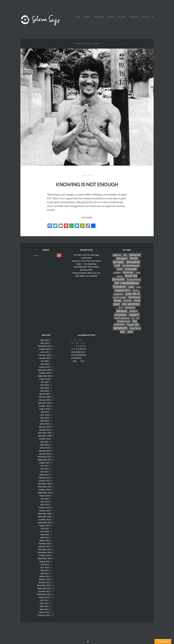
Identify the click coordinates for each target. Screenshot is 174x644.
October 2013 (44, 592)
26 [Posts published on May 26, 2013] (85, 355)
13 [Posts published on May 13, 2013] (72, 352)
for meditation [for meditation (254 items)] (127, 283)
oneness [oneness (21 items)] (130, 308)
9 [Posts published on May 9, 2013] (79, 349)
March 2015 (45, 541)
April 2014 (45, 574)
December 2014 (45, 550)
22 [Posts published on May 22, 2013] (76, 355)
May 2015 (45, 535)
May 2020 (45, 388)
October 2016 (45, 490)
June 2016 (45, 502)
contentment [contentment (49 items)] (131, 266)
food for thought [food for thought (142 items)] (125, 278)
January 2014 (44, 583)
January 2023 (45, 358)
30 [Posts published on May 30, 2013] (79, 358)
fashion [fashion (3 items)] (120, 277)
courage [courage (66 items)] (131, 269)
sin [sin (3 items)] (133, 318)
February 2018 (45, 451)
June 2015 (45, 532)
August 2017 (45, 463)
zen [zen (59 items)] (130, 332)
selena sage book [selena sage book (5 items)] (122, 318)
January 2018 (45, 454)
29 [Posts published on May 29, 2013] (76, 358)
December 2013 (44, 586)
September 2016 (45, 493)
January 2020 (45, 400)
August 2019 (45, 409)
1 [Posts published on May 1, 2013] (76, 346)
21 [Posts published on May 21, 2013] (74, 355)
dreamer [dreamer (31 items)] (128, 272)
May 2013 (44, 606)
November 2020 (45, 370)
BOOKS (110, 17)
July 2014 (45, 565)
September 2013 (44, 595)
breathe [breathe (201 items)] (133, 262)
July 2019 (45, 412)
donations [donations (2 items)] (117, 273)
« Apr (74, 361)
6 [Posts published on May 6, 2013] (72, 349)
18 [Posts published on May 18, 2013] (83, 352)
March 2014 (45, 577)
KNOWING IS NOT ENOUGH (87, 184)
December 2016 (45, 484)
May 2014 (45, 571)
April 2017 (45, 472)
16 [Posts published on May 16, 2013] (79, 352)
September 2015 (45, 523)
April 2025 (45, 340)
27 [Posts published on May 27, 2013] (72, 358)
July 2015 (45, 529)
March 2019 (45, 424)
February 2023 (45, 355)
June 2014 (45, 568)
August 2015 (45, 526)
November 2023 (45, 346)
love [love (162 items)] (118, 301)
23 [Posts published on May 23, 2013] (79, 355)
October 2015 (45, 520)
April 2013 (44, 609)
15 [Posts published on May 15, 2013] (76, 352)
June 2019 (45, 415)
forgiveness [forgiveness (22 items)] (134, 280)
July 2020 (45, 382)
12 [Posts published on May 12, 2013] (85, 349)
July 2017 (45, 466)
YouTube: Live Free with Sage (86, 255)
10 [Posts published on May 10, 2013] (81, 349)
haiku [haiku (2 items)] (138, 287)
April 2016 (45, 505)
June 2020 (45, 385)
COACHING (98, 17)
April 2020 (45, 391)
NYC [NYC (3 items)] (121, 308)
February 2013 (44, 615)
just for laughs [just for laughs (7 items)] (120, 298)
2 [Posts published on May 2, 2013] (79, 346)
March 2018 (45, 448)
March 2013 (44, 612)
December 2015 (45, 514)
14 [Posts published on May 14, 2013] (74, 352)
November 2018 (45, 436)
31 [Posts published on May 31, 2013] (81, 358)
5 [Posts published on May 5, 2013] (85, 346)
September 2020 (45, 376)
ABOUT (87, 17)
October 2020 (45, 373)
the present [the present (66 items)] (126, 323)
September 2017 (45, 460)
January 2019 (45, 430)
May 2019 (45, 418)
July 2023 (45, 352)
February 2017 (45, 478)
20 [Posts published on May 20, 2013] (72, 355)
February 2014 (45, 580)
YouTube (121, 17)
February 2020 (45, 397)
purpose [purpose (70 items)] (121, 315)
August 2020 (45, 379)
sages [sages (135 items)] (134, 315)
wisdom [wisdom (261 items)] (120, 328)
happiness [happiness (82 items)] (122, 290)
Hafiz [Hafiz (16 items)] (131, 287)
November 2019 (45, 403)
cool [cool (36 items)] (120, 269)
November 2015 (45, 517)
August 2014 (45, 562)
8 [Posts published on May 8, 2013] (76, 349)
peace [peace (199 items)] (122, 311)
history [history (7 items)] (136, 291)
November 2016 (45, 487)
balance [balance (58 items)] (135, 255)
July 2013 (44, 600)
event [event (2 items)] (138, 273)
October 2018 (45, 439)
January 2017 (45, 481)
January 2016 (45, 511)
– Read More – (87, 218)
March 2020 (45, 394)
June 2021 (45, 364)
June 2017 (45, 469)
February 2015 (45, 544)
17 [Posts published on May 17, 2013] (81, 352)
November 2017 (45, 457)
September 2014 (45, 559)
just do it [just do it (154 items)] (133, 294)
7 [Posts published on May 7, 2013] (74, 349)
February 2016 (45, 508)
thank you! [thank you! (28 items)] (124, 321)
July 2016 (45, 499)
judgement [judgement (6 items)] (119, 294)
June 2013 (44, 603)
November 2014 (45, 553)
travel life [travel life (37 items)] (133, 325)
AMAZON (145, 17)
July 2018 (44, 442)
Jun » (83, 361)
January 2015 (44, 547)
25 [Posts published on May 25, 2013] (83, 355)
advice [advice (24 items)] (117, 255)
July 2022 (45, 361)
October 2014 (45, 556)
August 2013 (44, 597)
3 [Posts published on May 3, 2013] (81, 346)
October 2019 (45, 406)
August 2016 (45, 496)
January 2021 (45, 367)
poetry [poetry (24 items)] (133, 311)
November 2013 (44, 589)
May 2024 (45, 343)
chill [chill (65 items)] (117, 266)
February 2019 (45, 427)
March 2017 (45, 475)
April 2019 (45, 421)
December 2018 (45, 433)
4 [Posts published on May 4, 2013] (83, 346)
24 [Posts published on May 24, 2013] (81, 355)
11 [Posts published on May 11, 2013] (83, 349)
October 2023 (45, 349)
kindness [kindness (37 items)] (134, 297)
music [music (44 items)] (128, 301)
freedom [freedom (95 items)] (120, 287)
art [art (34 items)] (125, 255)
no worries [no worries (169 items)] (131, 304)
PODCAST (133, 17)
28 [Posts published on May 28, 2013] (74, 358)
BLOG (77, 17)
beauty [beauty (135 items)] (122, 258)
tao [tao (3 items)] (138, 318)
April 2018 (45, 445)
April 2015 (45, 538)
